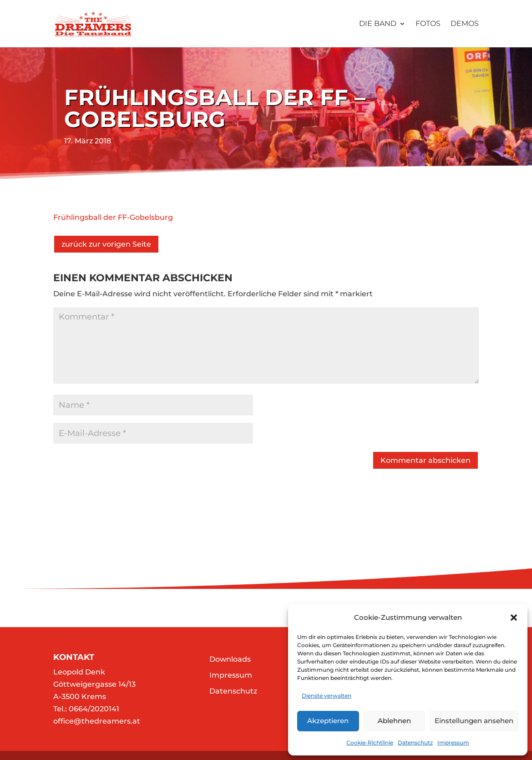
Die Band (378, 24)
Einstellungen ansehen (474, 721)
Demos (465, 24)
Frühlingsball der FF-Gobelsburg (113, 217)
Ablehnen (394, 721)
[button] (514, 618)
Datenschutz (415, 742)
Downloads (230, 659)
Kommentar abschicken (426, 460)
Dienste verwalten (327, 696)
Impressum (453, 742)
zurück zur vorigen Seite (106, 244)
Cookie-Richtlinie (370, 742)
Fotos (428, 24)
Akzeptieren (328, 721)
